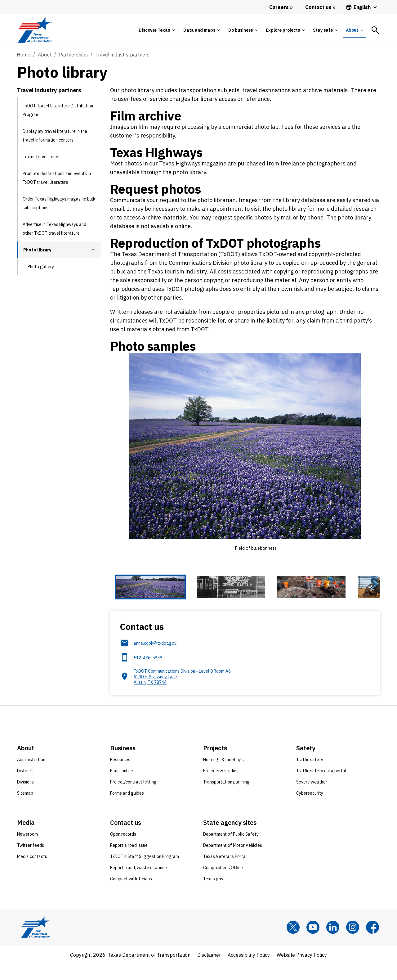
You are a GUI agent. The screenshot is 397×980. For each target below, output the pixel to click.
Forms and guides (127, 809)
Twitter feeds (31, 861)
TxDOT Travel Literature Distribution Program (58, 110)
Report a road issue (129, 861)
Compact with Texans (131, 895)
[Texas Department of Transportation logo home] (35, 30)
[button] (93, 250)
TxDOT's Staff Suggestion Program (145, 873)
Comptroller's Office (223, 884)
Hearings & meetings (223, 776)
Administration (31, 776)
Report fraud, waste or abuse (138, 884)
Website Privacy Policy (302, 971)
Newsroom (27, 850)
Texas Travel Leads (42, 157)
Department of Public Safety (231, 850)
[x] (293, 943)
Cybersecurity (310, 809)
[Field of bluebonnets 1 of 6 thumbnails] (134, 595)
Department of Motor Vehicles (233, 861)
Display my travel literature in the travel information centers (55, 136)
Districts (25, 787)
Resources (120, 776)
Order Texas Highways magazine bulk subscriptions (59, 203)
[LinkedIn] (333, 943)
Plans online (122, 787)
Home (24, 55)
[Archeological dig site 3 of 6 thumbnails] (230, 595)
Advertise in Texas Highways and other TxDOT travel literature (54, 229)
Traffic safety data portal (321, 787)
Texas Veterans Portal (225, 873)
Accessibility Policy (249, 971)
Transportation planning (226, 798)
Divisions (25, 798)
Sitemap (25, 809)
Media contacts (32, 873)
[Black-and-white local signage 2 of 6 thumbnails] (182, 595)
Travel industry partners (122, 55)
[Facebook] (372, 943)
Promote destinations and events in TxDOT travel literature (57, 178)
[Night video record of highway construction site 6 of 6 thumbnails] (373, 595)
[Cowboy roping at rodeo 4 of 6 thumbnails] (277, 595)
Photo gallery (41, 267)
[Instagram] (353, 943)
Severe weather (312, 798)
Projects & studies (221, 787)
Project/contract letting (133, 798)
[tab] (157, 30)
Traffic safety (310, 776)
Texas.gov (213, 895)
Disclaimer (209, 971)
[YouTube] (313, 943)
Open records (123, 850)
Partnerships (73, 55)
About (45, 55)
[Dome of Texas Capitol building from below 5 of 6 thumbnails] (325, 595)
